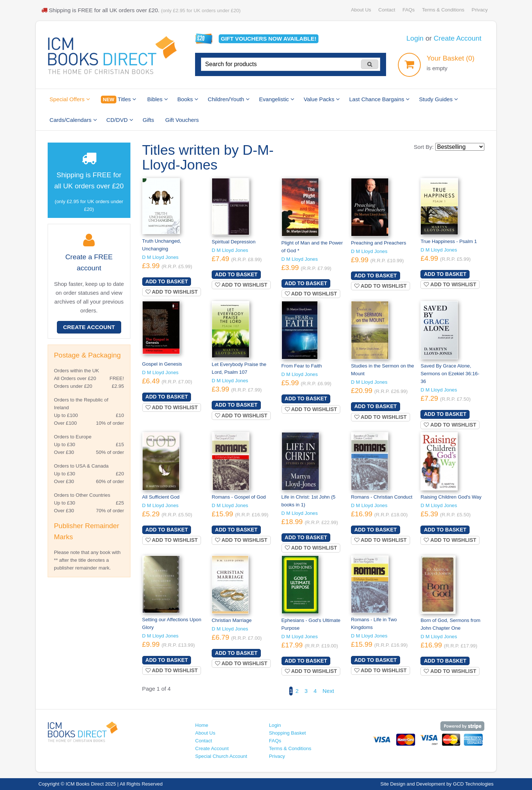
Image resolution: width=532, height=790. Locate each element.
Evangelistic (277, 99)
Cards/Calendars (73, 120)
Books (188, 99)
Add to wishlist (172, 292)
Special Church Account (221, 756)
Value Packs (322, 99)
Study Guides (438, 99)
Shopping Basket (287, 733)
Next (328, 691)
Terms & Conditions (443, 10)
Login (415, 38)
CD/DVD (120, 120)
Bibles (158, 99)
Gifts (148, 120)
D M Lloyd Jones (161, 257)
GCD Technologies (473, 784)
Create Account (458, 38)
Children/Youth (229, 99)
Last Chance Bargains (379, 99)
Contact (387, 10)
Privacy (480, 10)
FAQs (408, 10)
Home (202, 725)
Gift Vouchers (182, 120)
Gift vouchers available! (269, 39)
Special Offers (70, 99)
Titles (118, 100)
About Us (361, 10)
